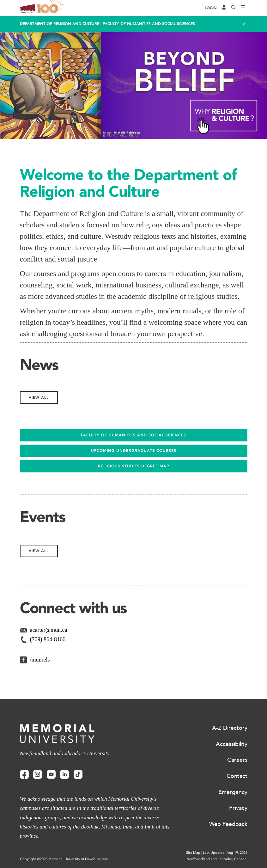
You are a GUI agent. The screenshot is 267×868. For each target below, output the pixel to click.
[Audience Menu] (224, 8)
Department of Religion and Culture (60, 24)
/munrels (40, 660)
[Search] (234, 8)
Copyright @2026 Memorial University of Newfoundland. (65, 859)
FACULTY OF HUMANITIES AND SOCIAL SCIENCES (133, 435)
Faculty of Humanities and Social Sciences (149, 24)
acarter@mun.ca (49, 630)
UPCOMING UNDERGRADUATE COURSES (134, 451)
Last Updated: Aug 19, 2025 (225, 853)
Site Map (193, 853)
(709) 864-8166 (48, 639)
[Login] (211, 8)
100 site (52, 8)
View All (39, 397)
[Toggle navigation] (243, 8)
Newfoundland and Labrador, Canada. (217, 859)
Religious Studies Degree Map (133, 466)
